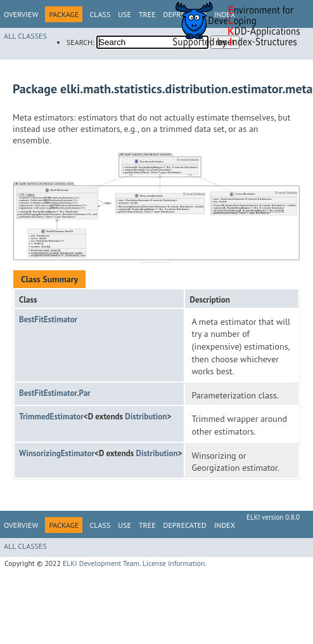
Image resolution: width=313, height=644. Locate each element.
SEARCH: (80, 42)
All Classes (25, 36)
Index (225, 525)
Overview (21, 14)
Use (125, 14)
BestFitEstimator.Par (55, 393)
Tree (147, 14)
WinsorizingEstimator (57, 453)
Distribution (146, 417)
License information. (175, 563)
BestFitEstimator (48, 319)
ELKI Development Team (101, 563)
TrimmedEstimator (51, 417)
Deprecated (185, 525)
